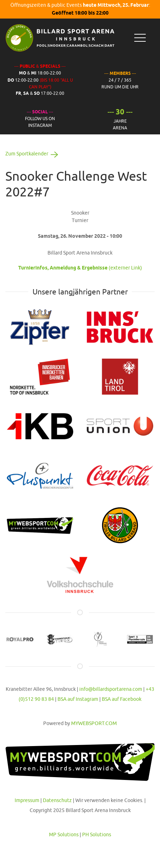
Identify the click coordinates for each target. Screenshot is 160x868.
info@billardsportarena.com (111, 689)
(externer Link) (80, 268)
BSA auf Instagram (78, 699)
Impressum (27, 800)
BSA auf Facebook (122, 699)
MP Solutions (64, 834)
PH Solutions (97, 834)
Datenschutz (57, 800)
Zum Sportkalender (33, 154)
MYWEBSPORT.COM (94, 723)
